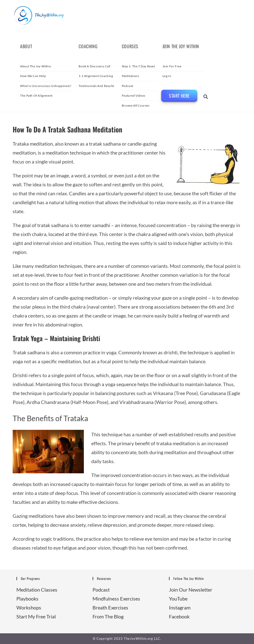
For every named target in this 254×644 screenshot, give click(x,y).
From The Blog (108, 616)
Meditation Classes (37, 590)
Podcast (101, 590)
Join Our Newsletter (191, 590)
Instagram (180, 607)
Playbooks (27, 599)
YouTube (178, 599)
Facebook (179, 616)
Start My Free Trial (36, 616)
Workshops (29, 607)
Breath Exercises (110, 607)
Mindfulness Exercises (116, 599)
